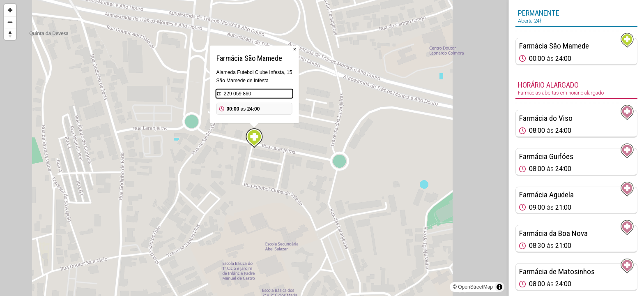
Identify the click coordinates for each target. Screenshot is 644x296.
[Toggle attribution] (499, 287)
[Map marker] (254, 138)
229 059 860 (238, 94)
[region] (254, 148)
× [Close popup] (295, 49)
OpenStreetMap (475, 287)
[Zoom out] (10, 22)
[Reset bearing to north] (10, 34)
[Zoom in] (10, 10)
